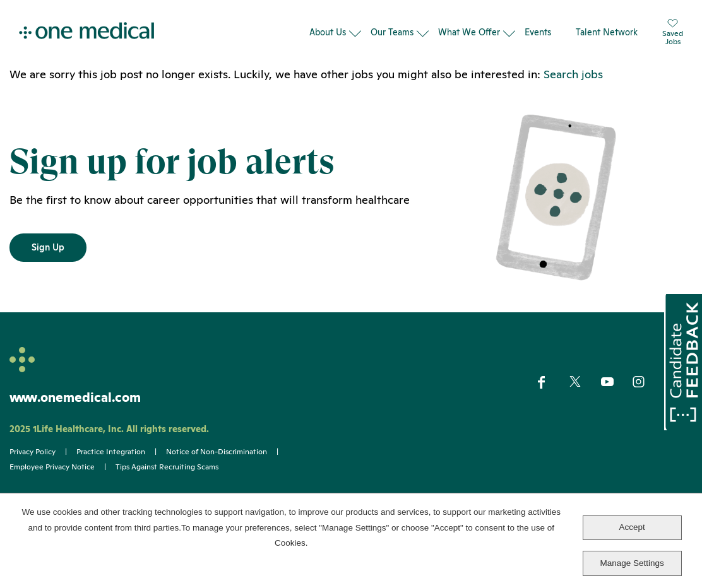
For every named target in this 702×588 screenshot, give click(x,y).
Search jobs (573, 74)
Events (538, 32)
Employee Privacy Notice (52, 467)
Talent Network (607, 32)
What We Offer (469, 32)
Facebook (552, 382)
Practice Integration (111, 452)
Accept (632, 527)
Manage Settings (632, 563)
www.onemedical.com (75, 397)
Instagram (647, 382)
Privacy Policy (33, 452)
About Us (328, 32)
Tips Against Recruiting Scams (167, 467)
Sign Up (48, 247)
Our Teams (392, 32)
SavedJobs (673, 33)
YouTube (615, 383)
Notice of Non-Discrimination (217, 452)
